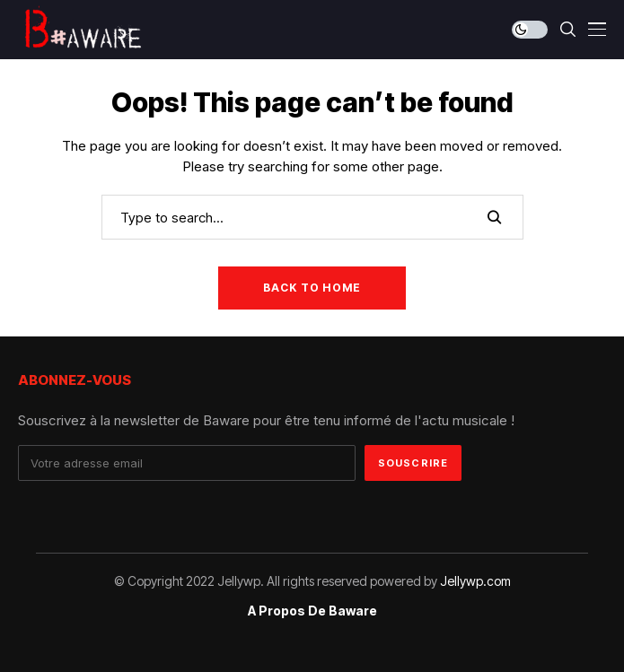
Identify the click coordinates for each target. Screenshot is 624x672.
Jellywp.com (475, 581)
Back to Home (312, 288)
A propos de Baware (312, 611)
